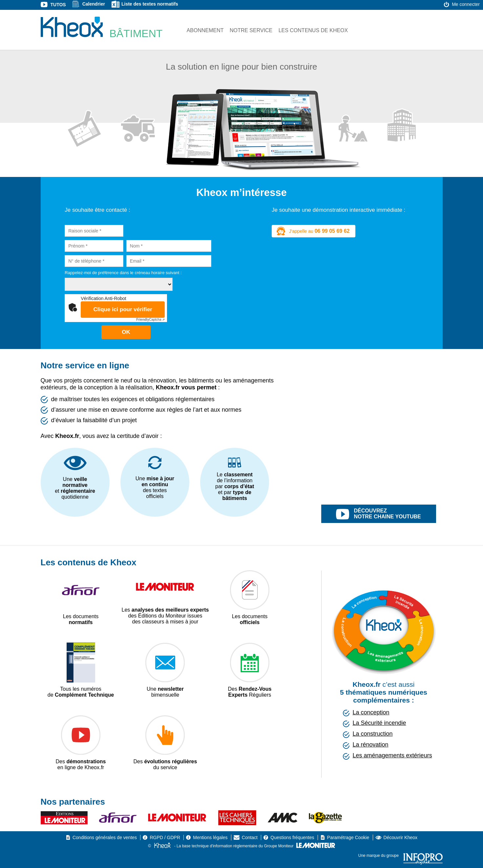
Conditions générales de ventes (105, 837)
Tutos (58, 5)
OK (126, 332)
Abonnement (205, 30)
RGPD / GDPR (165, 837)
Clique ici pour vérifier (123, 309)
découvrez (386, 514)
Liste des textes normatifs (150, 4)
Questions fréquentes (292, 837)
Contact (250, 837)
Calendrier (94, 4)
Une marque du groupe (400, 856)
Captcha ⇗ (150, 320)
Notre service (251, 30)
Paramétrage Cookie (348, 837)
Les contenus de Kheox (313, 30)
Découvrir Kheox (401, 837)
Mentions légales (210, 837)
